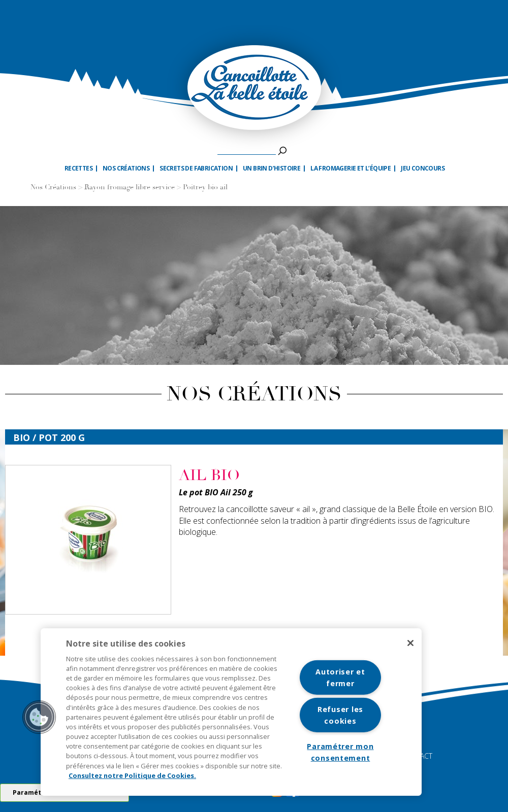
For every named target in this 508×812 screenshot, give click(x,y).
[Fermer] (410, 643)
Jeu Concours (423, 168)
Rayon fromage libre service (130, 187)
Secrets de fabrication (196, 168)
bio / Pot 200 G (49, 437)
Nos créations (126, 168)
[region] (231, 712)
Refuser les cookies (340, 715)
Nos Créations (53, 187)
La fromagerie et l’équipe (351, 168)
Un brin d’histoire (272, 168)
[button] (39, 717)
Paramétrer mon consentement (340, 752)
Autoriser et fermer (340, 678)
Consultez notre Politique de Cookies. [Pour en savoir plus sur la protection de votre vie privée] (132, 775)
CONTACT (417, 756)
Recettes (78, 168)
